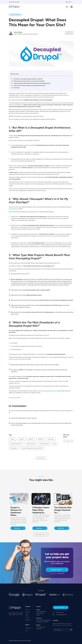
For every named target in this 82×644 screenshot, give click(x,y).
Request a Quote (56, 570)
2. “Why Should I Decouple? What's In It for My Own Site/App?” (29, 81)
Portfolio (27, 612)
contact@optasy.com (61, 615)
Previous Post (41, 458)
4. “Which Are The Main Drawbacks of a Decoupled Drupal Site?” (29, 86)
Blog (26, 631)
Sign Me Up (71, 630)
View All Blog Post (40, 534)
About (27, 615)
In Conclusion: (16, 88)
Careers (27, 617)
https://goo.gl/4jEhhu (15, 398)
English (69, 2)
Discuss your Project (60, 607)
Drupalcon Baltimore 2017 (50, 391)
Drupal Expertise (15, 15)
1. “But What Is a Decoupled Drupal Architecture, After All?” (28, 79)
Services (27, 610)
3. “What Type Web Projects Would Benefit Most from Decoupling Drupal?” (32, 83)
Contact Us (28, 628)
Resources (28, 620)
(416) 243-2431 (15, 2)
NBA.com (17, 383)
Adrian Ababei (18, 32)
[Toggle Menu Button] (72, 7)
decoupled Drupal (14, 209)
